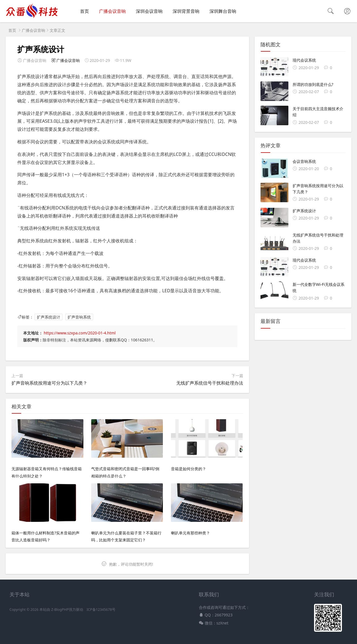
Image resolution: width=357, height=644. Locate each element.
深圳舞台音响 (223, 11)
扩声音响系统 (79, 317)
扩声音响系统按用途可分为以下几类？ (49, 383)
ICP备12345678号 (101, 610)
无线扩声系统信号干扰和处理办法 (210, 383)
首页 (85, 11)
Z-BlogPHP (60, 610)
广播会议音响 (112, 11)
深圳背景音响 (186, 11)
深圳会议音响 (149, 11)
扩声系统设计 (49, 317)
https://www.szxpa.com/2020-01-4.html (80, 333)
